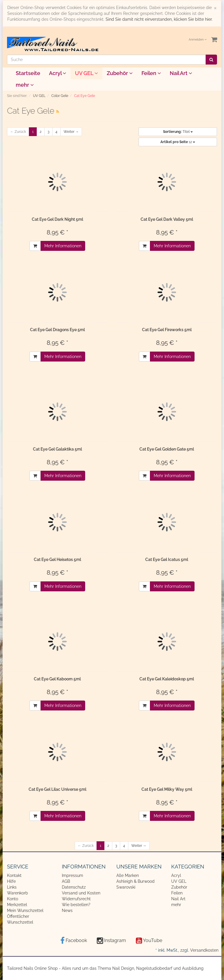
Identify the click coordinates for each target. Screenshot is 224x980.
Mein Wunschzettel (25, 911)
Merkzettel (17, 905)
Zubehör (120, 73)
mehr (25, 85)
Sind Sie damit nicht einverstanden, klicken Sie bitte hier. (159, 19)
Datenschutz (74, 887)
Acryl (58, 73)
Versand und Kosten (81, 893)
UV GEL (86, 73)
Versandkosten (204, 950)
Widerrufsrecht (76, 899)
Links (12, 887)
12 (178, 142)
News (67, 911)
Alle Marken (128, 875)
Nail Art (181, 73)
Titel (178, 132)
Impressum (72, 875)
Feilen (151, 73)
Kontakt (14, 875)
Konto (13, 899)
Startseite (28, 73)
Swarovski (126, 887)
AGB (66, 881)
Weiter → (71, 132)
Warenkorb (17, 893)
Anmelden (198, 40)
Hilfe (11, 881)
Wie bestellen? (76, 905)
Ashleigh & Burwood (135, 881)
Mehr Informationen (63, 246)
